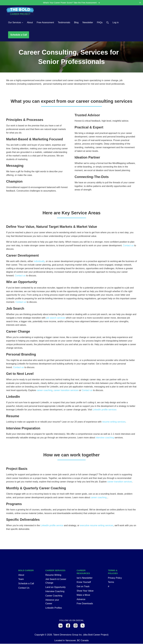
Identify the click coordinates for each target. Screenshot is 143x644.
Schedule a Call (19, 35)
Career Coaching (54, 596)
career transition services (66, 391)
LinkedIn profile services (105, 410)
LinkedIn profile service (52, 526)
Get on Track (83, 587)
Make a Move (83, 595)
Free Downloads (85, 604)
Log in (116, 23)
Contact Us (24, 588)
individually (39, 261)
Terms (111, 582)
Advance (81, 600)
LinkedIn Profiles (54, 608)
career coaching (45, 391)
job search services (56, 318)
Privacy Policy (115, 578)
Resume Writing (53, 575)
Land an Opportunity (56, 587)
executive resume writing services (97, 526)
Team (21, 579)
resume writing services (114, 422)
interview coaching (105, 438)
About (21, 575)
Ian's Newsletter (85, 578)
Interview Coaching (55, 592)
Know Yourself (84, 582)
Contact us (128, 246)
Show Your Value (85, 591)
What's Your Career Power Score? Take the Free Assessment (71, 3)
